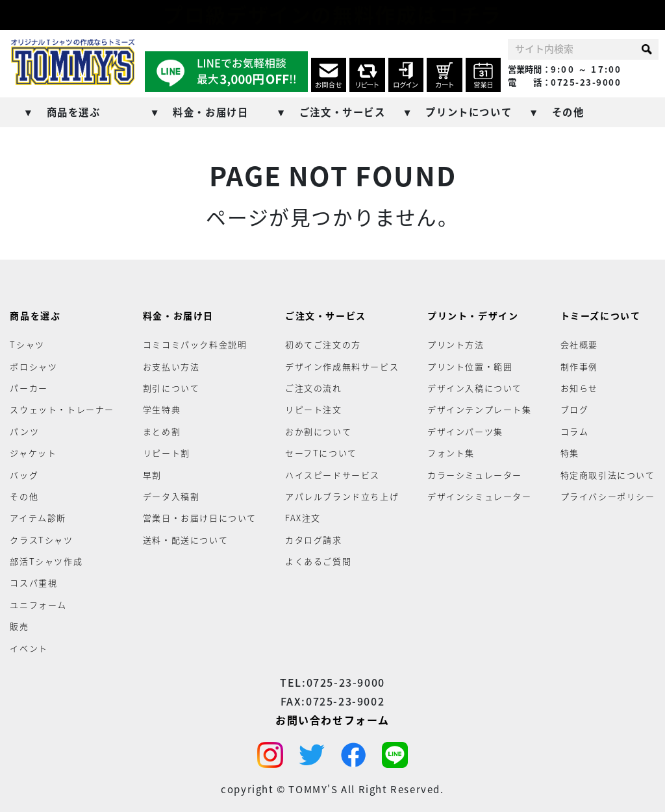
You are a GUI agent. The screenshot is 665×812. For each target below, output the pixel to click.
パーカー (29, 388)
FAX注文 (303, 518)
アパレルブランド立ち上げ (342, 496)
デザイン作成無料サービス (342, 366)
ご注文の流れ (314, 388)
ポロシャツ (33, 366)
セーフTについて (321, 453)
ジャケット (33, 453)
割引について (171, 388)
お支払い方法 (171, 366)
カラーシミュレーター (475, 474)
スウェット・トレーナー (62, 409)
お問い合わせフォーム (332, 719)
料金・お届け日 (210, 112)
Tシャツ (27, 344)
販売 (19, 626)
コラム (575, 431)
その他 (568, 112)
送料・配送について (185, 539)
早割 (152, 474)
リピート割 (167, 453)
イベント (29, 647)
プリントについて (469, 112)
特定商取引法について (608, 474)
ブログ (575, 409)
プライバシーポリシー (608, 496)
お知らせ (579, 388)
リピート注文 (314, 409)
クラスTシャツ (41, 539)
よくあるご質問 (318, 561)
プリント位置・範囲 (470, 366)
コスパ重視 (33, 583)
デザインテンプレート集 (480, 409)
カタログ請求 (314, 539)
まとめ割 (162, 431)
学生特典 (162, 409)
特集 (570, 453)
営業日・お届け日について (200, 518)
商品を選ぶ (74, 112)
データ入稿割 (171, 496)
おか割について (318, 431)
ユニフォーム (38, 605)
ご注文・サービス (343, 112)
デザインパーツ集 (465, 431)
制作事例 (579, 366)
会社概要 (579, 344)
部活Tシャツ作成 (46, 561)
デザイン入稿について (475, 388)
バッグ (24, 474)
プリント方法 (456, 344)
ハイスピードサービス (332, 474)
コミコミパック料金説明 (195, 344)
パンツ (24, 431)
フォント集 (451, 453)
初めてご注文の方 (323, 344)
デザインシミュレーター (480, 496)
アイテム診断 (38, 518)
